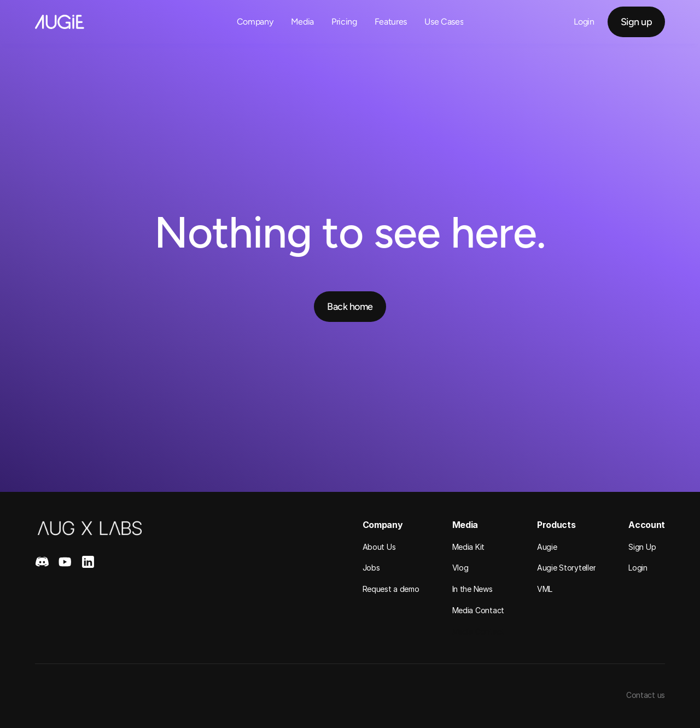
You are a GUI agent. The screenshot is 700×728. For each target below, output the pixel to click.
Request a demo (391, 589)
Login (638, 568)
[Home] (90, 528)
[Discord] (42, 562)
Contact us (646, 695)
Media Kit (468, 547)
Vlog (460, 568)
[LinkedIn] (88, 562)
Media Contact (478, 610)
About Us (379, 547)
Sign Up (642, 547)
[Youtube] (65, 562)
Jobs (371, 568)
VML (545, 589)
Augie (547, 547)
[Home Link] (60, 22)
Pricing (344, 22)
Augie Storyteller (566, 568)
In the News (472, 589)
